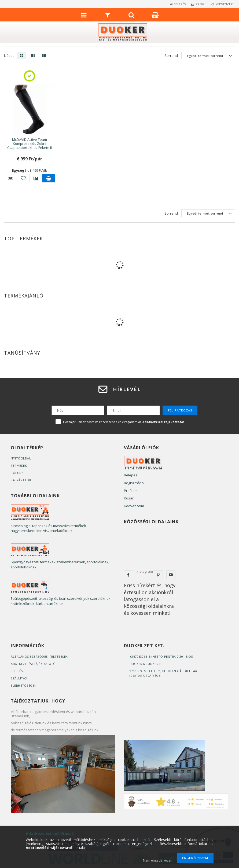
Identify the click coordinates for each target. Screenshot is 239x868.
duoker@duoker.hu (147, 664)
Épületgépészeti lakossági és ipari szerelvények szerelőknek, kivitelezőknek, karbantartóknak (61, 601)
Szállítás (19, 678)
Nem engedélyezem (158, 860)
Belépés (172, 4)
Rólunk (17, 473)
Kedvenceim (134, 506)
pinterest (158, 575)
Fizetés (17, 671)
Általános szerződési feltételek (39, 656)
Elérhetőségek (24, 685)
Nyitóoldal (21, 458)
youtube (171, 575)
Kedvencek (222, 4)
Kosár (129, 498)
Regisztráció (134, 483)
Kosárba (48, 178)
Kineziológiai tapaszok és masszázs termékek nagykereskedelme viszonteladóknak (48, 528)
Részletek (10, 178)
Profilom (131, 491)
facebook (128, 575)
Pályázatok (21, 480)
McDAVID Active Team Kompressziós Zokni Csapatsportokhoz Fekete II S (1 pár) (30, 146)
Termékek (19, 466)
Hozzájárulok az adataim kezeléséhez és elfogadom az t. (124, 422)
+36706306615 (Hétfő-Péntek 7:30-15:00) (161, 656)
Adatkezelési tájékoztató (33, 664)
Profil (196, 4)
